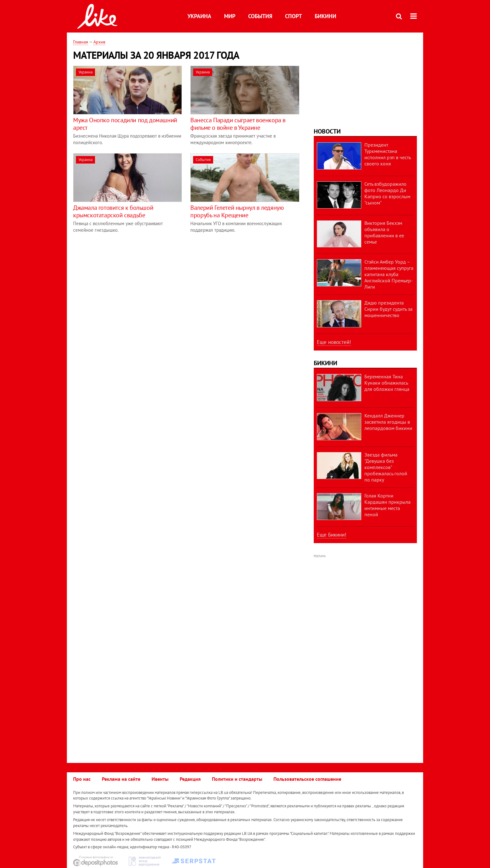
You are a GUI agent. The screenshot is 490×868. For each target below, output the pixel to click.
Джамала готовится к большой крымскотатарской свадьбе (113, 211)
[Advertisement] (126, 285)
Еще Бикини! (332, 535)
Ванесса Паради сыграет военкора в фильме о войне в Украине (238, 124)
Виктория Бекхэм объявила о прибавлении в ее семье (384, 232)
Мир (230, 16)
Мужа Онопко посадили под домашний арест (125, 124)
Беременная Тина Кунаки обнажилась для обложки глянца (387, 383)
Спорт (293, 16)
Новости (327, 131)
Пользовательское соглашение (307, 779)
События (260, 16)
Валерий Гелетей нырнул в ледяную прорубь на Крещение (237, 211)
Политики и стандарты (237, 779)
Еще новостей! (334, 342)
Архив (99, 42)
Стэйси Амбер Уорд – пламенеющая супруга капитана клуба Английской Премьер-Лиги (389, 274)
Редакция (190, 779)
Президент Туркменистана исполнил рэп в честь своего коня (387, 154)
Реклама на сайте (121, 779)
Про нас (82, 779)
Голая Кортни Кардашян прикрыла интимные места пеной (387, 505)
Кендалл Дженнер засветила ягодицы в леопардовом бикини (388, 422)
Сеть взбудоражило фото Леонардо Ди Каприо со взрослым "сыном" (387, 193)
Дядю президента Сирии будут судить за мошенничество (388, 309)
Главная (81, 42)
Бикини (325, 16)
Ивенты (160, 779)
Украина (199, 16)
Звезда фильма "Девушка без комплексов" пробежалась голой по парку (386, 467)
